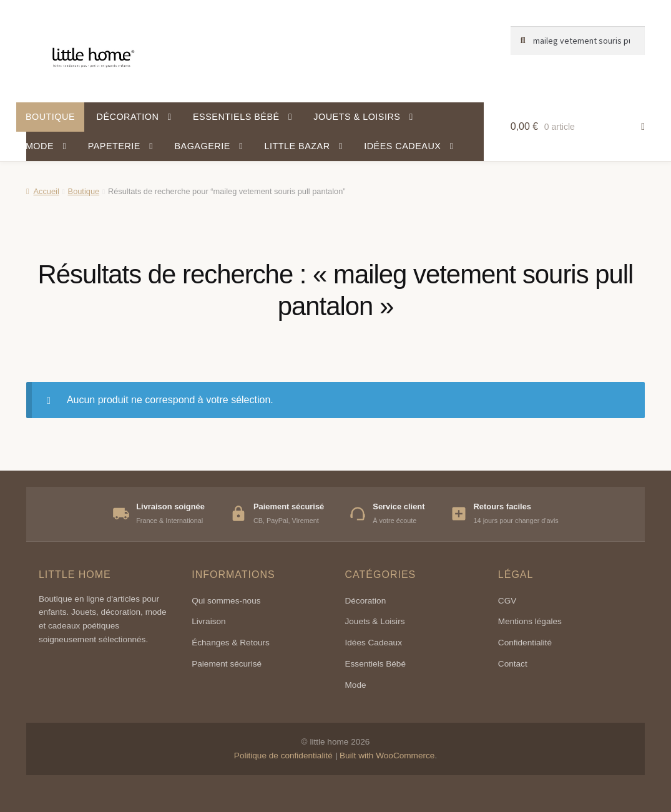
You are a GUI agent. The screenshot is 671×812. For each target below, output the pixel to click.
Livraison (208, 621)
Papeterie (114, 146)
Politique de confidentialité (283, 756)
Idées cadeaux (402, 146)
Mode (40, 146)
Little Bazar (297, 146)
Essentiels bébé (236, 117)
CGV (507, 601)
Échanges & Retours (231, 643)
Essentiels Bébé (375, 664)
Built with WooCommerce (387, 756)
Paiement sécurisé (227, 664)
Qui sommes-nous (226, 601)
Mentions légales (530, 621)
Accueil (46, 191)
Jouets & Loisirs (357, 117)
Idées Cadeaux (374, 643)
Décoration (128, 117)
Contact (513, 664)
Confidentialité (525, 643)
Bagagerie (202, 146)
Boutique (50, 117)
